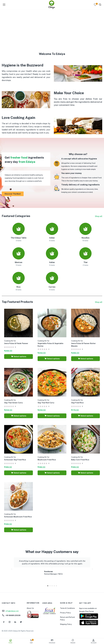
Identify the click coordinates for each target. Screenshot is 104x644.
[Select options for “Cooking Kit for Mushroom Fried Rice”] (52, 473)
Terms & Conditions (67, 608)
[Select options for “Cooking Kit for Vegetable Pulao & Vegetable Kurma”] (52, 359)
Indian (52, 238)
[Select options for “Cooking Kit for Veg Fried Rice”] (86, 416)
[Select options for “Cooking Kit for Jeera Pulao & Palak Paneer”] (18, 357)
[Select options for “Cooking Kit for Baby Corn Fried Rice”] (86, 473)
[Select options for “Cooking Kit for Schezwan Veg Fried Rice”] (18, 473)
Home (10, 641)
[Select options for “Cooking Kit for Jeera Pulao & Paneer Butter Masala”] (86, 359)
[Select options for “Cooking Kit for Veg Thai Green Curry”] (18, 416)
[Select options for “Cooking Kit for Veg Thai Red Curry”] (52, 416)
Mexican (19, 262)
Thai (85, 262)
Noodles (86, 238)
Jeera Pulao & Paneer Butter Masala (83, 343)
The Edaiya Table (19, 238)
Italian (52, 262)
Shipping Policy (66, 624)
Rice (18, 287)
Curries (52, 287)
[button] (12, 569)
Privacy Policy (65, 613)
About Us (30, 608)
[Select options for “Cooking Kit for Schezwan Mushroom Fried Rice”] (18, 530)
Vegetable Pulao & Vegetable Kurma (50, 343)
